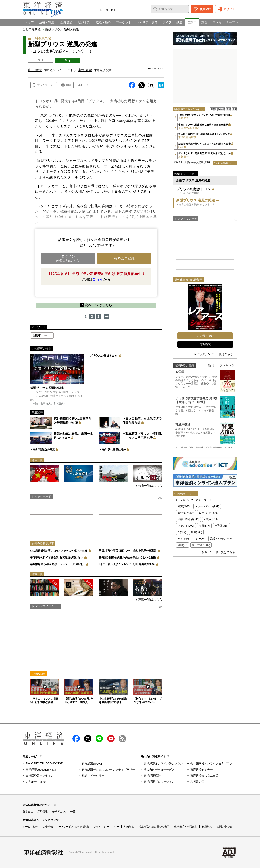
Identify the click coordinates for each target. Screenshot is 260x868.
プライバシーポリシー (106, 827)
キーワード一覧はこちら (220, 552)
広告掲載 (48, 827)
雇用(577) (204, 526)
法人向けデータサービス (159, 770)
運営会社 (28, 812)
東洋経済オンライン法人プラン (163, 764)
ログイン (229, 9)
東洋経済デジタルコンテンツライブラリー (108, 770)
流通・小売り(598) (221, 539)
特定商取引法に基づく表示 (154, 827)
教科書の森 (197, 782)
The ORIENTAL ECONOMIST (44, 763)
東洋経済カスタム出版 (204, 776)
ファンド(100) (186, 526)
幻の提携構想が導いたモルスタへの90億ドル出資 (59, 551)
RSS (122, 739)
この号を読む (205, 336)
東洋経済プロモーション (159, 782)
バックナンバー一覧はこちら (215, 354)
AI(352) (182, 532)
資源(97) (183, 545)
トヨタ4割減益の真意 (42, 450)
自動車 (42, 336)
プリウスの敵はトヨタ (104, 356)
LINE (99, 739)
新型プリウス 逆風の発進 (62, 29)
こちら (98, 279)
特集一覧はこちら (150, 486)
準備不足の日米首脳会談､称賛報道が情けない (57, 557)
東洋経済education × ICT (41, 770)
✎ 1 (40, 60)
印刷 (69, 85)
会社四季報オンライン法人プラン (211, 764)
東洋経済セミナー (202, 770)
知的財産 (129, 827)
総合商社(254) (186, 513)
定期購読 (205, 344)
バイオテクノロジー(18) (192, 539)
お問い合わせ (224, 827)
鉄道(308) (196, 532)
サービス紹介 (30, 827)
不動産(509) (211, 519)
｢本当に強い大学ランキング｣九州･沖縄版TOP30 (127, 564)
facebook (76, 739)
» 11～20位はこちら (225, 163)
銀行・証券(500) (208, 513)
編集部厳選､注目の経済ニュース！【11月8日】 (57, 564)
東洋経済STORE (92, 764)
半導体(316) (222, 526)
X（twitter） (88, 739)
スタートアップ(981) (207, 506)
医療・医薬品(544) (188, 519)
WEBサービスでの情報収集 (73, 827)
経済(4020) (184, 506)
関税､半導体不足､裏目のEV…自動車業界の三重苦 (128, 551)
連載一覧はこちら (150, 600)
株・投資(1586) (201, 545)
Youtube (111, 739)
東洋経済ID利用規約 (186, 827)
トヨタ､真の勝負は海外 (112, 450)
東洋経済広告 (152, 776)
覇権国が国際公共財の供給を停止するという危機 (127, 557)
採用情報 (43, 812)
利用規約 (207, 827)
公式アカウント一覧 (64, 812)
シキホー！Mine (36, 782)
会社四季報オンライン (40, 776)
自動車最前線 (32, 29)
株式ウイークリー (93, 776)
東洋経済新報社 (44, 852)
